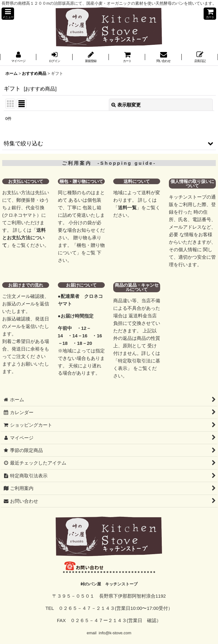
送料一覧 (127, 208)
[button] (8, 14)
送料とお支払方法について (24, 238)
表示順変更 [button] (126, 105)
